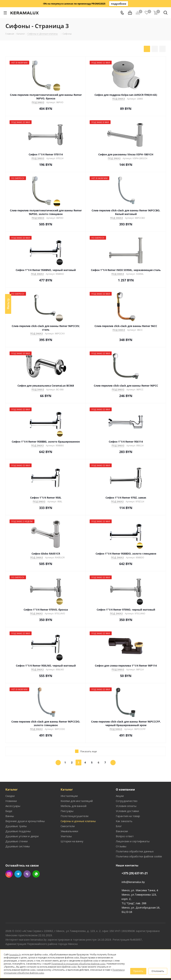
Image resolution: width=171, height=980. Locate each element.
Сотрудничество (127, 801)
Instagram (9, 874)
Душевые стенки (17, 841)
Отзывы (121, 846)
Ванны (10, 816)
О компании (125, 790)
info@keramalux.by (133, 882)
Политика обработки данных (135, 851)
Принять (138, 971)
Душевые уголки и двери (22, 836)
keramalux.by (15, 955)
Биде (9, 811)
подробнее (119, 4)
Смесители (68, 826)
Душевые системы (18, 846)
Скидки (10, 796)
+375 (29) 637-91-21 (135, 873)
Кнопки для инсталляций (77, 801)
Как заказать (124, 821)
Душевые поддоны (18, 831)
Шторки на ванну (72, 841)
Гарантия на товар (128, 816)
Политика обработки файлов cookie (139, 856)
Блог (119, 826)
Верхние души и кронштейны (25, 821)
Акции (120, 796)
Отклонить (158, 971)
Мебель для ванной (74, 806)
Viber (27, 874)
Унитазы (66, 836)
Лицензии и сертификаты (133, 841)
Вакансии (122, 831)
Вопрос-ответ (125, 836)
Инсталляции (69, 796)
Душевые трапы (16, 826)
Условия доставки (127, 811)
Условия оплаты (126, 806)
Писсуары (67, 811)
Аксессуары (13, 806)
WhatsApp (36, 874)
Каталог (12, 790)
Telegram (18, 874)
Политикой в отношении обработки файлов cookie (78, 964)
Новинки (11, 801)
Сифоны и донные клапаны (78, 821)
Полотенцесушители (74, 816)
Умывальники (69, 831)
